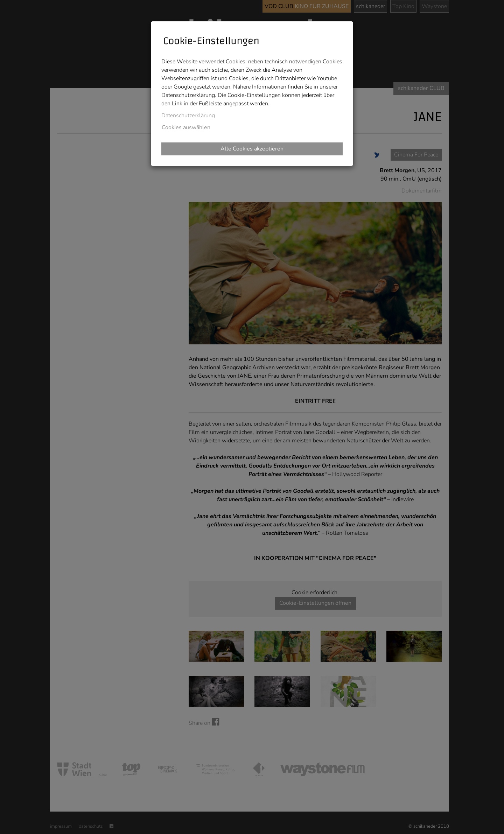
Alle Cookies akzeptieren (252, 149)
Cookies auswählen (186, 127)
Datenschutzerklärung (188, 115)
